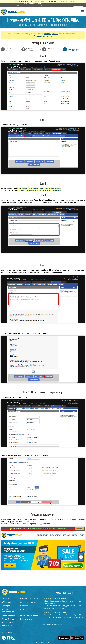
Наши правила (9, 615)
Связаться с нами (28, 602)
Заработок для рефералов (8, 624)
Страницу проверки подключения (36, 524)
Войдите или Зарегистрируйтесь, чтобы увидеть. (41, 188)
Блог (22, 609)
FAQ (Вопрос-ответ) (29, 615)
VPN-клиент (7, 602)
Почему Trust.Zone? (29, 598)
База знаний (26, 619)
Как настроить (67, 1)
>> (39, 6)
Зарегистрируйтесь (43, 36)
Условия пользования (8, 610)
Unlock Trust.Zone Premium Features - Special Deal (64, 615)
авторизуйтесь (51, 34)
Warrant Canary (9, 619)
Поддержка (26, 606)
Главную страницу (78, 519)
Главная (5, 598)
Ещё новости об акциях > (53, 624)
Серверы (6, 606)
